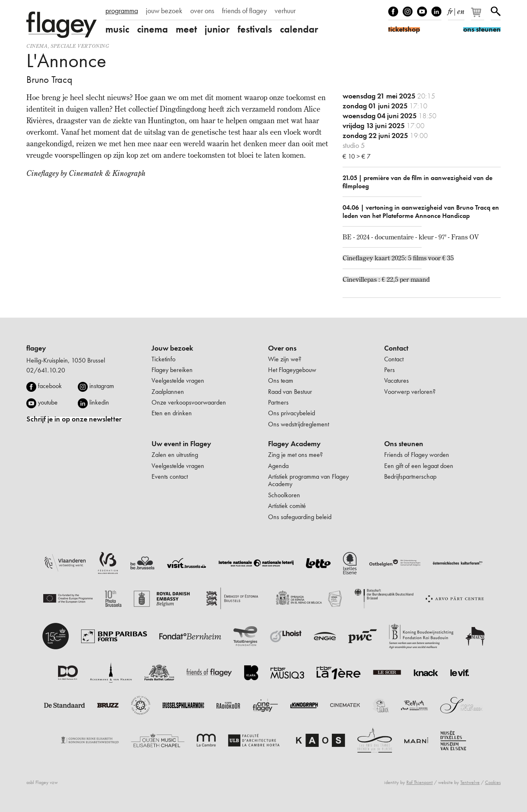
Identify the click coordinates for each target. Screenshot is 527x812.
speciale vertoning (80, 46)
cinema (153, 29)
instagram (102, 386)
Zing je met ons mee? (295, 455)
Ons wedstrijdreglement (298, 424)
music (117, 29)
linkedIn (436, 12)
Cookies (493, 782)
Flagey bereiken (172, 370)
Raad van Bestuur (290, 392)
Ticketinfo (163, 359)
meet (186, 29)
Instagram (408, 12)
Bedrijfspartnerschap (410, 476)
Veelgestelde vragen (178, 380)
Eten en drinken (172, 413)
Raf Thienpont (420, 782)
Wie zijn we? (285, 359)
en (461, 10)
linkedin (99, 402)
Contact (396, 348)
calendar (299, 29)
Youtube (422, 12)
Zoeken (496, 12)
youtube (48, 402)
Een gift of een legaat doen (419, 466)
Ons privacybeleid (291, 413)
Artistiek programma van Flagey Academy (308, 480)
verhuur (285, 11)
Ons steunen (404, 444)
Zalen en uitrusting (175, 455)
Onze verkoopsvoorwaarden (189, 402)
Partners (278, 402)
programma (122, 11)
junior (217, 29)
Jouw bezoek (172, 348)
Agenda (278, 466)
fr (450, 10)
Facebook (393, 12)
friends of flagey (244, 11)
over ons (202, 11)
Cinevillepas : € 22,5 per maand (386, 279)
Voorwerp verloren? (410, 392)
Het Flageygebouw (292, 370)
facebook (50, 386)
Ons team (281, 380)
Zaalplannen (168, 392)
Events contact (170, 476)
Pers (389, 370)
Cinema (37, 46)
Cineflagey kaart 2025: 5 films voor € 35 (398, 258)
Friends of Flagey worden (417, 455)
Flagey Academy (294, 444)
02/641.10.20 (46, 370)
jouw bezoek (164, 11)
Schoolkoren (284, 495)
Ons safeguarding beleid (300, 517)
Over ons (282, 348)
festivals (255, 29)
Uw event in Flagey (181, 444)
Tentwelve (470, 782)
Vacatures (396, 380)
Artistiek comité (287, 506)
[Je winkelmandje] (478, 16)
